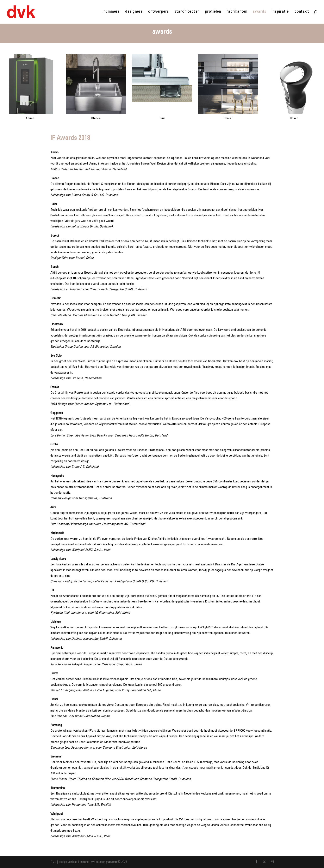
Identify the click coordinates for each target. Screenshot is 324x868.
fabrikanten (237, 12)
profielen (213, 12)
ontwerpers (159, 12)
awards (260, 12)
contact (302, 12)
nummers (112, 12)
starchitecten (187, 12)
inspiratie (280, 12)
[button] (6, 89)
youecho (111, 862)
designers (134, 12)
